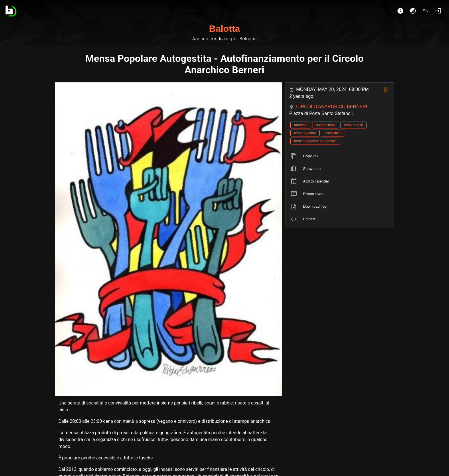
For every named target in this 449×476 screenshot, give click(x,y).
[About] (400, 11)
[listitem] (340, 156)
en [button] (426, 11)
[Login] (438, 11)
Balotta (224, 29)
